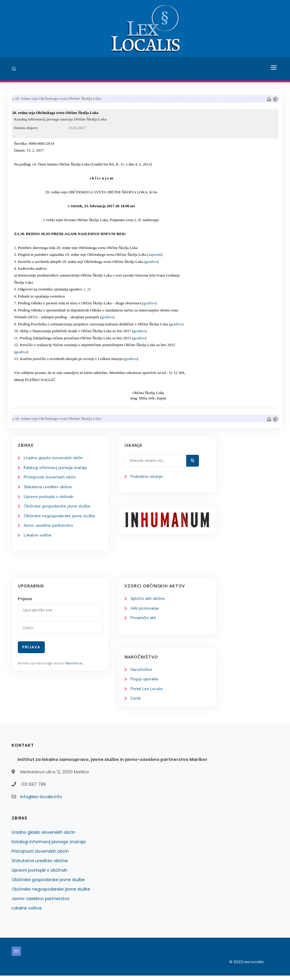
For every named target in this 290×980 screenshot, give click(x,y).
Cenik (136, 703)
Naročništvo (142, 673)
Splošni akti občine (148, 602)
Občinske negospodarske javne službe (60, 519)
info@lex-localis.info (41, 801)
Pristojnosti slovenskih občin (50, 479)
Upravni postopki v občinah (49, 499)
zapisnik (155, 256)
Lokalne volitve (38, 538)
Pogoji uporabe (145, 683)
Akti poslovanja (145, 612)
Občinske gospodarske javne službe (57, 509)
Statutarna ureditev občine (49, 489)
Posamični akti (144, 622)
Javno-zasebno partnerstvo (49, 528)
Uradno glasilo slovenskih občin (54, 460)
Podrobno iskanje (147, 478)
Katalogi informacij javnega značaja (57, 469)
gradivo (152, 262)
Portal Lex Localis (147, 693)
